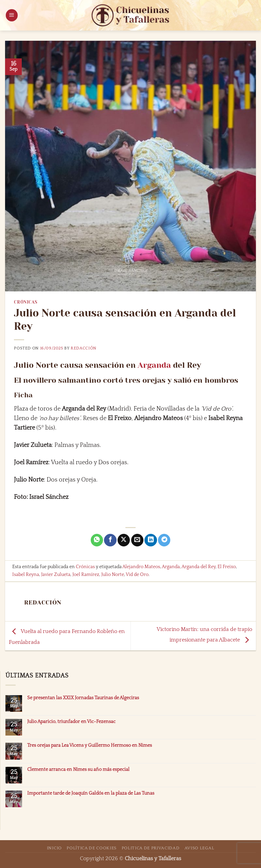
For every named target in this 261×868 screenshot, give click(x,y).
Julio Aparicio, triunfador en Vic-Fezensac (71, 722)
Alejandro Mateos (141, 567)
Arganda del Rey (198, 567)
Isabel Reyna (26, 575)
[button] (12, 15)
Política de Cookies (92, 848)
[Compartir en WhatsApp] (97, 540)
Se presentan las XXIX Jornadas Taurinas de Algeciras (83, 698)
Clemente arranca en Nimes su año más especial (78, 770)
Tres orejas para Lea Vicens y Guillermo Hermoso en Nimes (90, 745)
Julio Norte (113, 575)
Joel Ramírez (86, 575)
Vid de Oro (137, 575)
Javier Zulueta (56, 575)
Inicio (54, 848)
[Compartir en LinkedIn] (151, 540)
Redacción (84, 348)
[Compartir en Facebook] (110, 540)
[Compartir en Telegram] (164, 540)
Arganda (154, 365)
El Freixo (227, 567)
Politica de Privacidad (151, 848)
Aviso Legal (199, 848)
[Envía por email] (137, 540)
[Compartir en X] (124, 540)
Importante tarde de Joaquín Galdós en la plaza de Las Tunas (91, 793)
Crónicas (25, 302)
